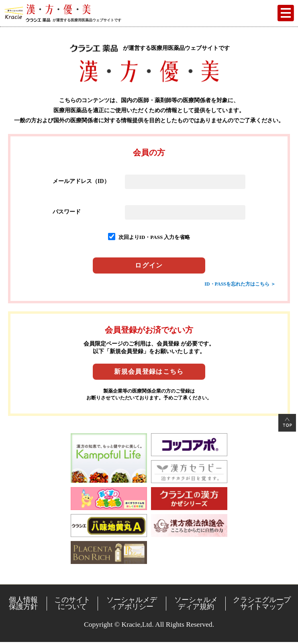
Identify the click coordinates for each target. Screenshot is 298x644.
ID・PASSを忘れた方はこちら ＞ (240, 284)
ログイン (149, 265)
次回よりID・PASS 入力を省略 (154, 237)
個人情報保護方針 (23, 603)
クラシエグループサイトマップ (262, 603)
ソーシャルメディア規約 (196, 603)
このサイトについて (72, 603)
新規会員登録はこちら (149, 371)
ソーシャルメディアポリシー (132, 603)
